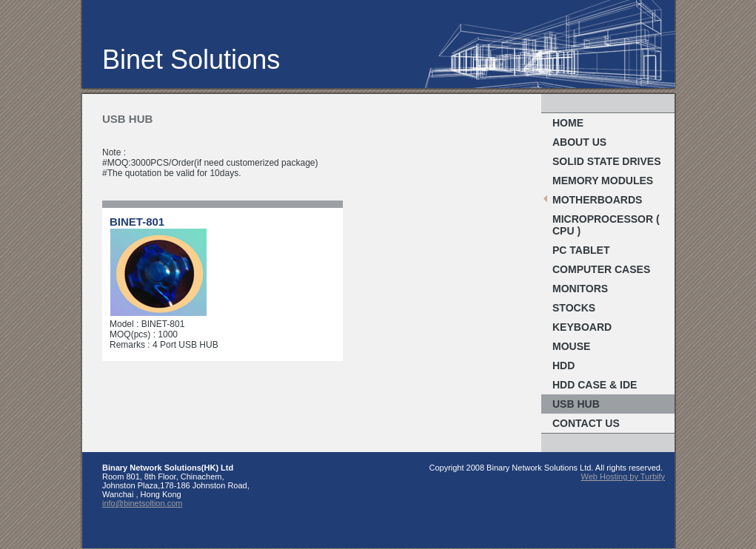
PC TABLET (581, 250)
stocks (574, 308)
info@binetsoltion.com (142, 503)
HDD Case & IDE (595, 385)
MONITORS (580, 289)
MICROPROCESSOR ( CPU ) (606, 225)
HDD (563, 366)
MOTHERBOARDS (597, 200)
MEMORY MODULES (603, 181)
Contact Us (586, 423)
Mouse (571, 346)
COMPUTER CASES (601, 269)
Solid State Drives (607, 161)
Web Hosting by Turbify (623, 476)
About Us (579, 142)
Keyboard (582, 327)
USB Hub (576, 404)
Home (568, 123)
